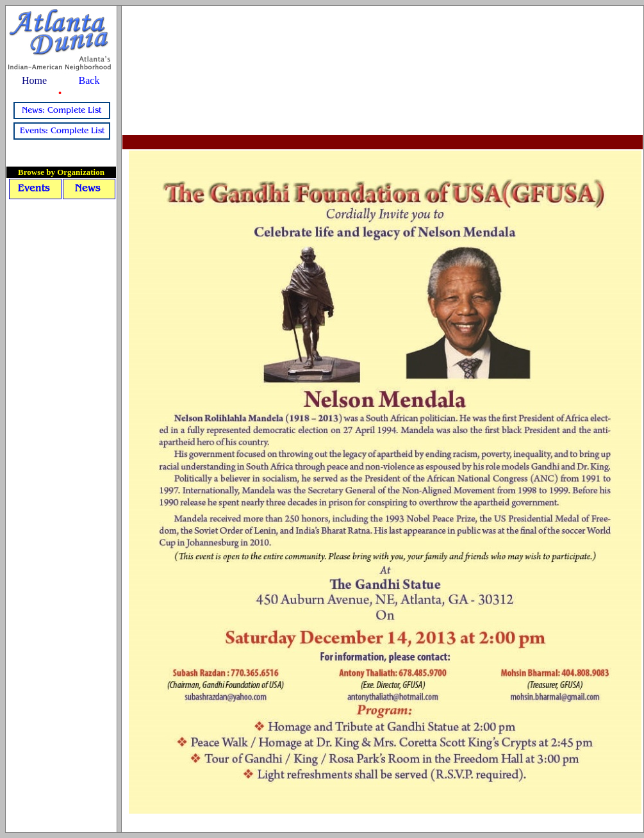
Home (34, 80)
